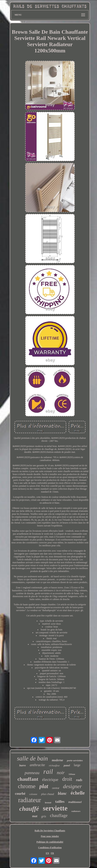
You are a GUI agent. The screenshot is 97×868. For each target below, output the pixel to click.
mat (35, 816)
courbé (20, 794)
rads (79, 780)
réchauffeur (54, 766)
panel (67, 765)
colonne (33, 794)
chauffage (59, 816)
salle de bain (32, 758)
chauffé (29, 809)
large (77, 765)
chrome (27, 786)
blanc (62, 793)
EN (48, 853)
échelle (78, 793)
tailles (60, 801)
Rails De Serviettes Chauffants (50, 831)
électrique (50, 780)
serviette (55, 808)
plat (44, 786)
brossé (48, 803)
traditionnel (75, 802)
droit (67, 779)
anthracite (37, 765)
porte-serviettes (75, 760)
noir (61, 773)
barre (23, 765)
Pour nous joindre (50, 836)
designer (72, 786)
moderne (57, 760)
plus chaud (48, 794)
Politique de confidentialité (50, 842)
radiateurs (76, 811)
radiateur (30, 800)
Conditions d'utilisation (50, 848)
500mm (72, 774)
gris (44, 816)
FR (52, 853)
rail (48, 772)
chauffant (28, 779)
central (56, 788)
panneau (32, 773)
